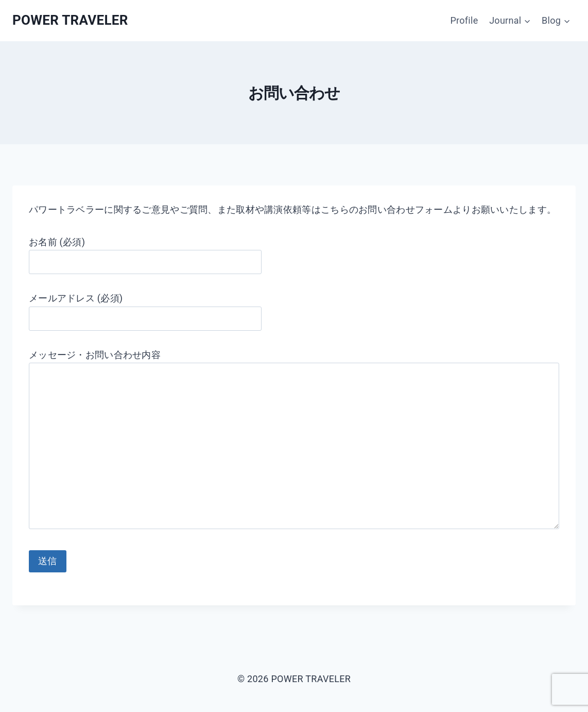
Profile (464, 20)
